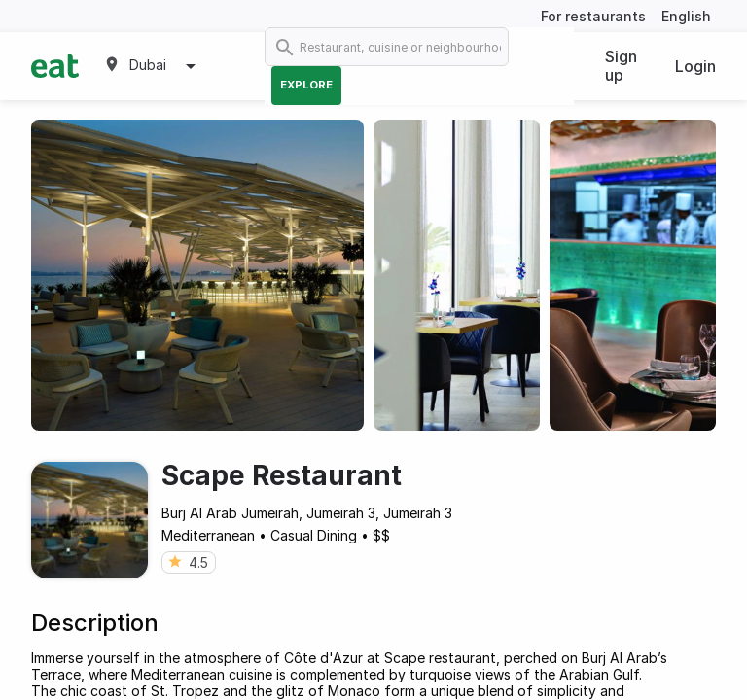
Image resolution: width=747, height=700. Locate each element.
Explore (306, 85)
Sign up (621, 66)
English (686, 16)
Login (695, 66)
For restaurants (593, 16)
